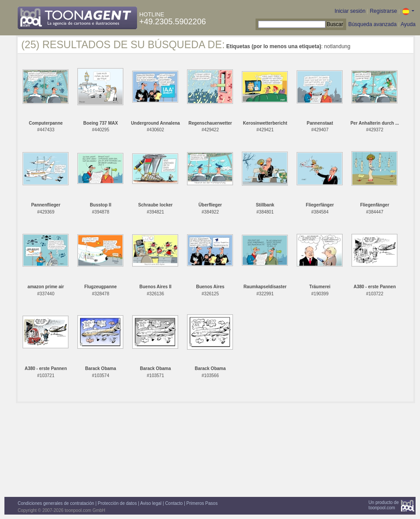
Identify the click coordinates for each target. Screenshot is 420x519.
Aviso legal (151, 503)
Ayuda (408, 24)
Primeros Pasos (202, 503)
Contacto (174, 503)
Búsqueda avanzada (372, 24)
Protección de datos (117, 503)
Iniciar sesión (350, 11)
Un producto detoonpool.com (384, 505)
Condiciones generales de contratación (56, 503)
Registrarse (383, 11)
